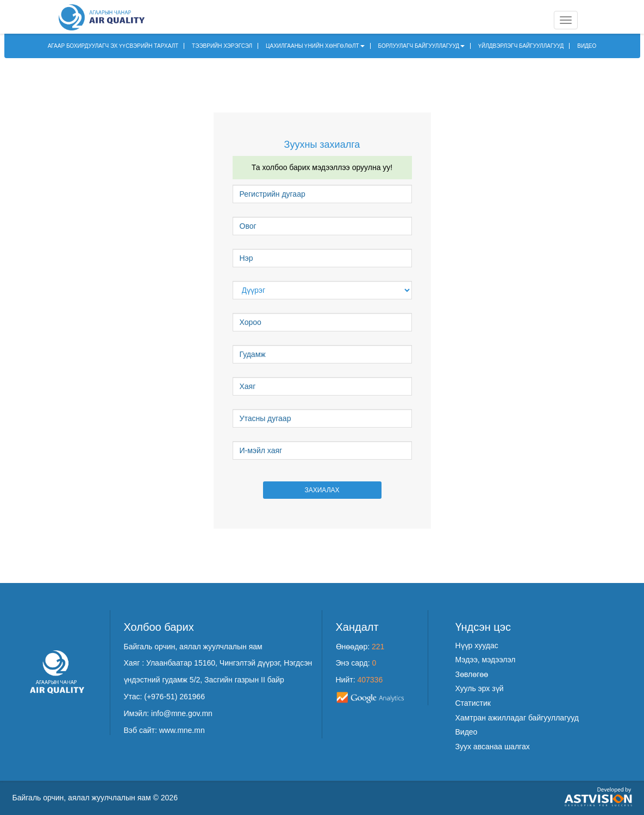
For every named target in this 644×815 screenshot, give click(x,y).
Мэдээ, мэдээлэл (486, 660)
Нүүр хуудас (477, 645)
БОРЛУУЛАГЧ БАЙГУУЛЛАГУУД (422, 46)
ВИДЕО (587, 46)
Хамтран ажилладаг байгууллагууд (517, 718)
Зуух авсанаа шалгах (493, 747)
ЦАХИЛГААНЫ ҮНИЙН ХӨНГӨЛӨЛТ (315, 46)
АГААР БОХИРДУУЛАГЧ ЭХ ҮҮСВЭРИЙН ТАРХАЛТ (113, 46)
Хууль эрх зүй (480, 688)
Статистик (473, 703)
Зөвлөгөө (472, 674)
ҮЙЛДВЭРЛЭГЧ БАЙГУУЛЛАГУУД (521, 46)
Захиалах (322, 490)
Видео (467, 732)
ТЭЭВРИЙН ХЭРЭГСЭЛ (222, 46)
